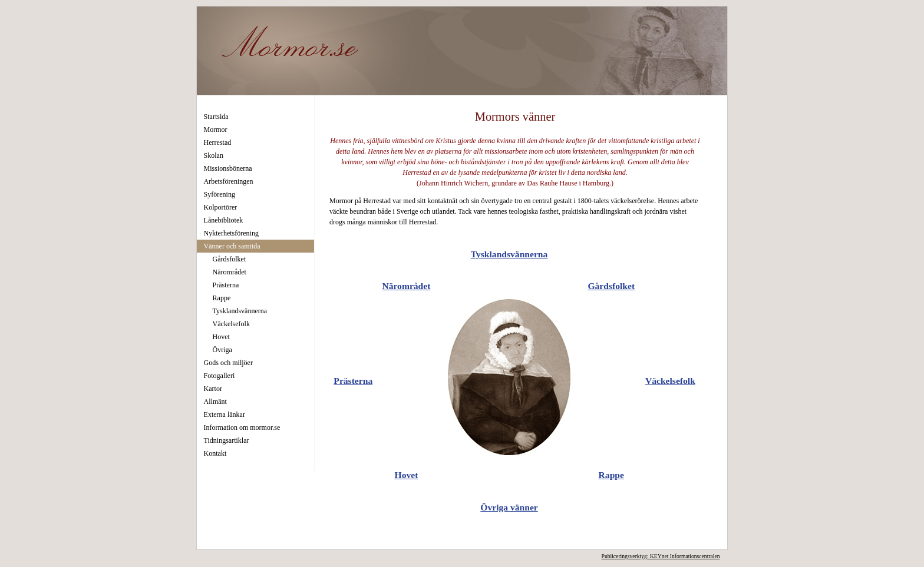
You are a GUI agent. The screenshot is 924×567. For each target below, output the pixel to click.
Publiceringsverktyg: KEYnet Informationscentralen (661, 556)
